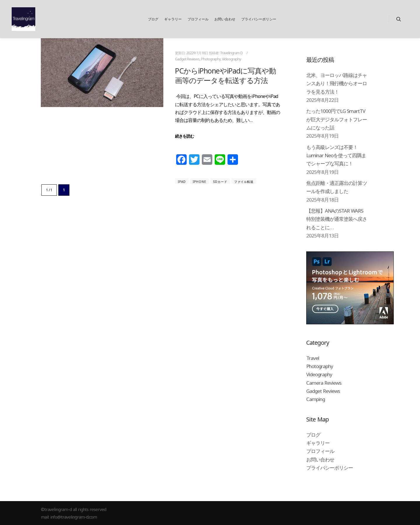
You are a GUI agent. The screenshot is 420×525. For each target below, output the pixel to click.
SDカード (220, 182)
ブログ (313, 435)
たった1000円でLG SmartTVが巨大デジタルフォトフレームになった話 (337, 119)
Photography (211, 59)
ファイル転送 (244, 182)
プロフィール (320, 451)
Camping (316, 399)
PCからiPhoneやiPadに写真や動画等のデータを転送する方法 (225, 75)
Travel (313, 358)
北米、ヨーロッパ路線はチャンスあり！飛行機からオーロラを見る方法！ (337, 83)
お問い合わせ (320, 460)
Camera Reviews (324, 383)
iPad (182, 182)
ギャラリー (318, 443)
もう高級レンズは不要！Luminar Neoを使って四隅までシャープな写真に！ (336, 155)
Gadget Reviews (187, 59)
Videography (231, 59)
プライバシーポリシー (330, 468)
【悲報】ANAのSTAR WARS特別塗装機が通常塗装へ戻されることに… (337, 219)
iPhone (199, 182)
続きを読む (184, 136)
